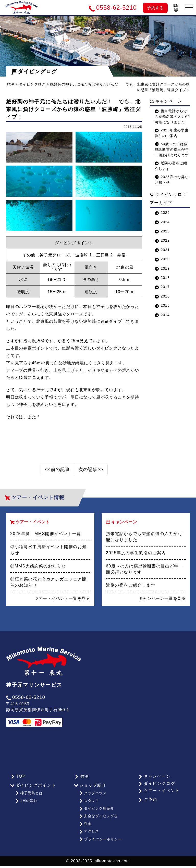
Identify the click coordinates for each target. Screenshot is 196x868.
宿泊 (81, 782)
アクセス (89, 834)
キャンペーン (154, 782)
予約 (155, 8)
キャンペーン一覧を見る (162, 605)
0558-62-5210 (26, 703)
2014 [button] (162, 315)
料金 (85, 827)
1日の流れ (26, 806)
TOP (10, 84)
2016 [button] (162, 296)
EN (176, 8)
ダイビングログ (34, 71)
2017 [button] (162, 287)
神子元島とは (29, 799)
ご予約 (147, 806)
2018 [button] (162, 278)
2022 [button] (162, 240)
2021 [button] (162, 250)
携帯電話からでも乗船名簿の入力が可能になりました (172, 117)
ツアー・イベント (158, 797)
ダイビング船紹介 (96, 813)
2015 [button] (162, 305)
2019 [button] (162, 268)
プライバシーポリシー (100, 841)
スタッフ (89, 806)
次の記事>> (91, 476)
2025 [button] (162, 213)
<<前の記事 (57, 476)
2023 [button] (162, 231)
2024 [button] (162, 222)
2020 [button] (162, 259)
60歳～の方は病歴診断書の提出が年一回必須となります (172, 150)
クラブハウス (93, 799)
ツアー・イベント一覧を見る (62, 605)
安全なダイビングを (98, 820)
